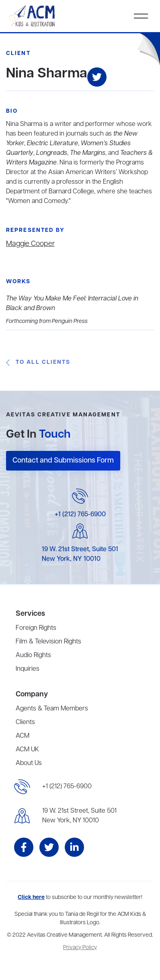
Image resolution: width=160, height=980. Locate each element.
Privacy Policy (80, 948)
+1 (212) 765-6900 (80, 515)
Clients (25, 722)
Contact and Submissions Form (63, 461)
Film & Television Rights (48, 642)
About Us (29, 763)
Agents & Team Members (52, 709)
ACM (23, 736)
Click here (31, 898)
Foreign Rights (36, 628)
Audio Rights (33, 655)
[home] (33, 16)
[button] (141, 16)
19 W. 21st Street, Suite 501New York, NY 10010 (79, 816)
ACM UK (27, 750)
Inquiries (28, 669)
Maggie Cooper (30, 244)
